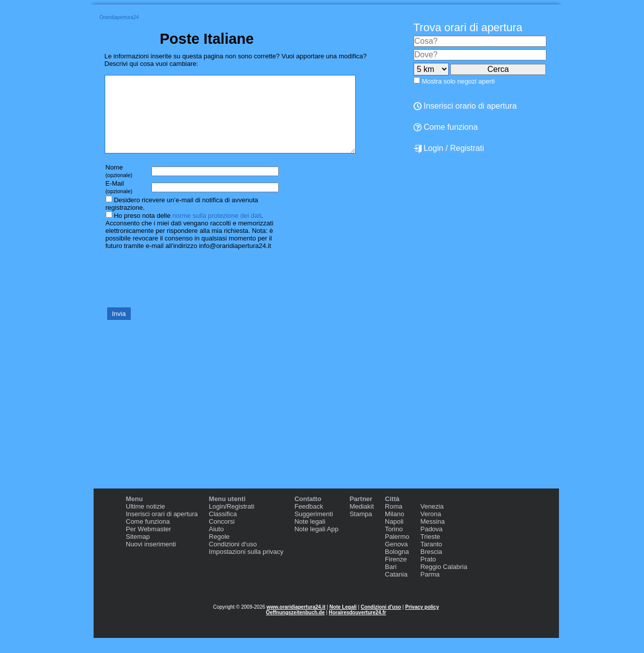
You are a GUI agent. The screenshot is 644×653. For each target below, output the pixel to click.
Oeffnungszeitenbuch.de (296, 628)
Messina (432, 537)
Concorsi (222, 537)
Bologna (397, 567)
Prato (428, 574)
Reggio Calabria (444, 582)
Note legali (310, 537)
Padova (431, 544)
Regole (219, 552)
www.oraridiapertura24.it (296, 622)
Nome (119, 186)
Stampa (361, 529)
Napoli (394, 537)
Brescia (431, 567)
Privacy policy (422, 622)
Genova (396, 559)
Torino (394, 544)
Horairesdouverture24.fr (357, 628)
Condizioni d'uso (381, 622)
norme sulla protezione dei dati (217, 231)
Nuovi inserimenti (151, 559)
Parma (430, 589)
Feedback (309, 521)
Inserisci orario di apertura (465, 106)
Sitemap (138, 552)
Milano (394, 529)
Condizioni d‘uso (233, 559)
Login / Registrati (449, 148)
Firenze (396, 574)
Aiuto (216, 544)
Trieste (430, 552)
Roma (394, 521)
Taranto (431, 559)
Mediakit (362, 521)
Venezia (432, 521)
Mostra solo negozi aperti (458, 81)
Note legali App (316, 544)
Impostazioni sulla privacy (246, 567)
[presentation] (181, 293)
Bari (391, 582)
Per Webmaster (148, 544)
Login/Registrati (231, 521)
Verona (430, 529)
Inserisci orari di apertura (162, 529)
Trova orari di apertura (468, 27)
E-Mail (119, 202)
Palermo (397, 552)
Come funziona (446, 127)
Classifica (223, 529)
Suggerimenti (314, 529)
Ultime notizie (145, 521)
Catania (396, 589)
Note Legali (343, 622)
